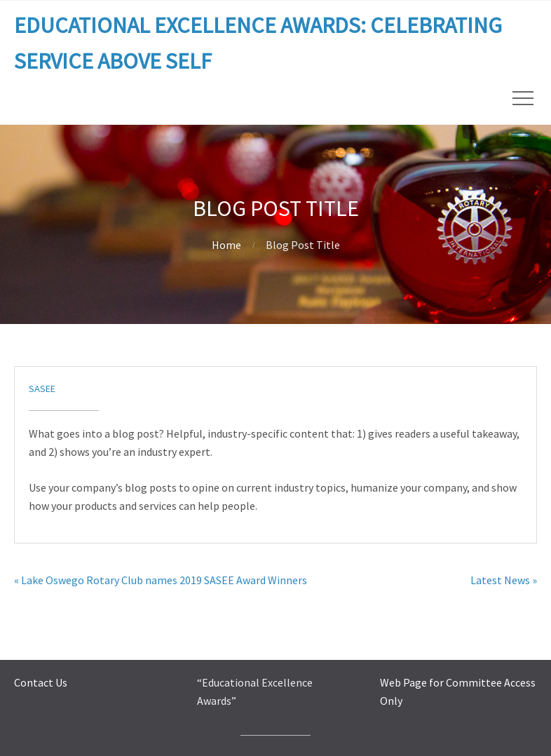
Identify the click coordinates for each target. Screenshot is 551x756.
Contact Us (41, 682)
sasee (42, 389)
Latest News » (504, 580)
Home (226, 245)
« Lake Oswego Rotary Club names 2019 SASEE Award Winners (161, 580)
